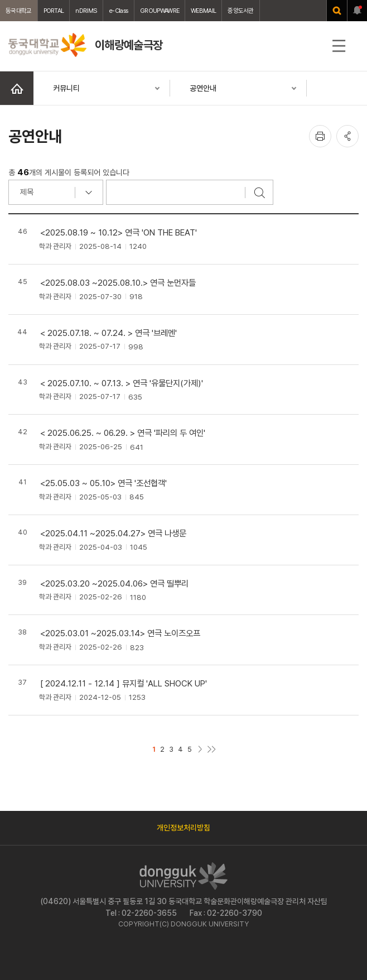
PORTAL (54, 11)
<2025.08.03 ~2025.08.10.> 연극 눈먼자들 (118, 283)
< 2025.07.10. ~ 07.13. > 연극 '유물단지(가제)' (122, 383)
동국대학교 (19, 11)
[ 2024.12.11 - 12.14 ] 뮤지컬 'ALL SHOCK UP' (124, 683)
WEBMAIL (203, 11)
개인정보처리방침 (183, 828)
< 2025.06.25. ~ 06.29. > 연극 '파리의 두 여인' (123, 433)
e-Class (119, 11)
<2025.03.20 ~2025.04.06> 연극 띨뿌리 (114, 583)
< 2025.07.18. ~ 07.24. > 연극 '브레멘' (108, 333)
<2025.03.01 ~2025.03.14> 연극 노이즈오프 (120, 633)
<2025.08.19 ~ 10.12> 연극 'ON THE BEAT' (119, 232)
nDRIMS (86, 11)
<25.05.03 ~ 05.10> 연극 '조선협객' (103, 483)
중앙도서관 (241, 11)
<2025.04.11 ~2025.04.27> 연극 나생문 (113, 533)
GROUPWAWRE (160, 11)
